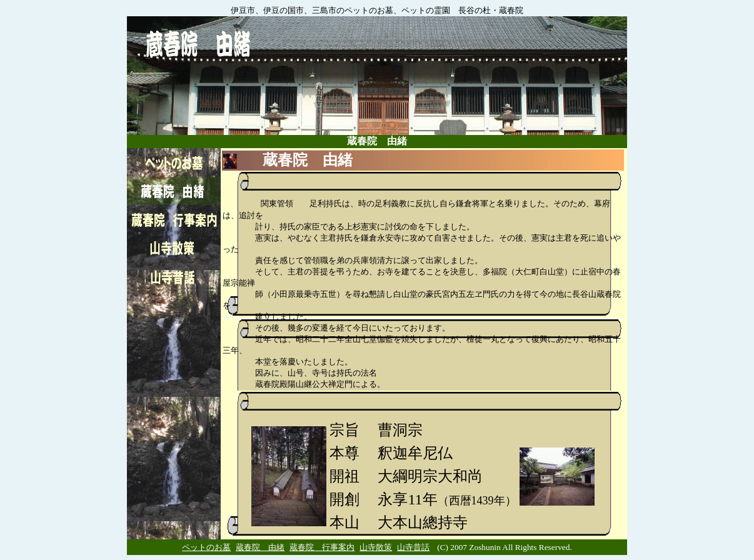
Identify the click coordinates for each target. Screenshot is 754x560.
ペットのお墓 (206, 547)
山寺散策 (376, 547)
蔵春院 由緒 (260, 547)
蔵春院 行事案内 (322, 547)
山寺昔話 (413, 547)
